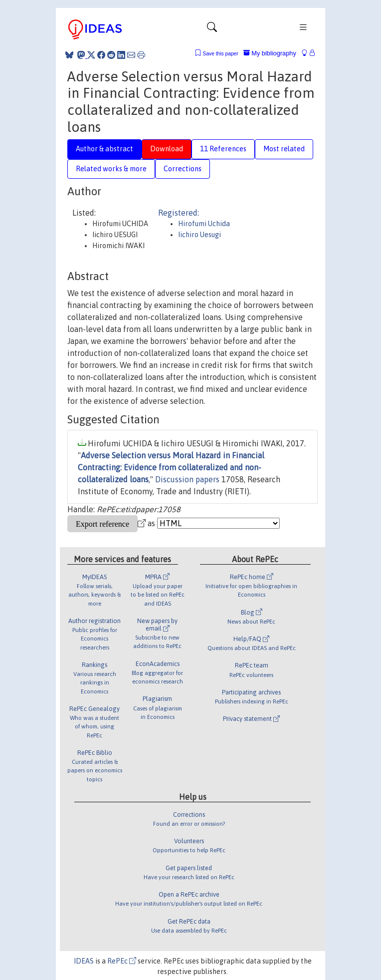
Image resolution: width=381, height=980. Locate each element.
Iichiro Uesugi (199, 235)
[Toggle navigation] (212, 29)
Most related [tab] (284, 149)
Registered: (179, 213)
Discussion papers (187, 479)
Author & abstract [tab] (104, 149)
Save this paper (221, 54)
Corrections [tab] (183, 169)
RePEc (122, 961)
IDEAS (84, 961)
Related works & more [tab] (111, 169)
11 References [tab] (223, 149)
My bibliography (270, 53)
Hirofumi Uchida (204, 224)
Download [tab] (167, 149)
